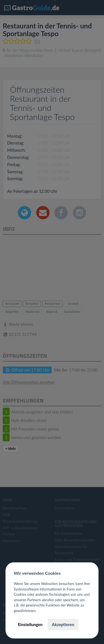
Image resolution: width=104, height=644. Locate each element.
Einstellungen (30, 624)
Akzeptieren (63, 624)
